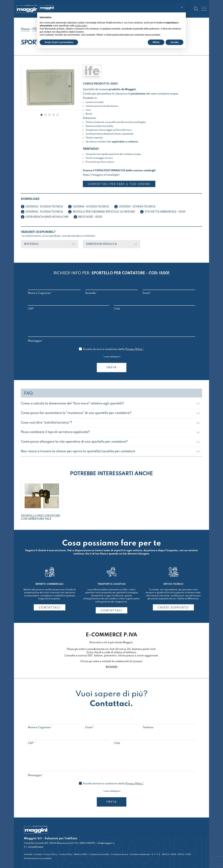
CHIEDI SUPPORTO (173, 607)
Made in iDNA (81, 854)
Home (25, 29)
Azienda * (111, 290)
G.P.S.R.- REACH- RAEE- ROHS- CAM (171, 854)
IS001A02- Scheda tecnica (44, 207)
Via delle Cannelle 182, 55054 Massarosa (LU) (49, 843)
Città (154, 305)
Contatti (38, 854)
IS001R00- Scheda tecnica (44, 212)
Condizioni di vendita (99, 854)
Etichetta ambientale (140, 854)
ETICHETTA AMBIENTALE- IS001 (165, 212)
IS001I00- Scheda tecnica (137, 207)
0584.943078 (87, 843)
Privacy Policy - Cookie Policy (58, 854)
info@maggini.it (106, 843)
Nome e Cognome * (54, 290)
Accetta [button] (174, 42)
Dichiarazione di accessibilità (38, 858)
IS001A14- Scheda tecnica (91, 207)
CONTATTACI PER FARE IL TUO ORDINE (120, 184)
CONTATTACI (50, 607)
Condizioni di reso (120, 854)
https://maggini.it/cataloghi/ (101, 175)
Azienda (28, 854)
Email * (169, 290)
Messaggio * (111, 339)
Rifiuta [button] (156, 42)
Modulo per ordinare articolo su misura (104, 212)
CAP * (69, 305)
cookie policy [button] (81, 26)
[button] (42, 115)
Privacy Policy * (135, 349)
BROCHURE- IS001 (90, 217)
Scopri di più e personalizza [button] (59, 42)
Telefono (169, 724)
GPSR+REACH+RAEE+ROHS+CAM (47, 217)
